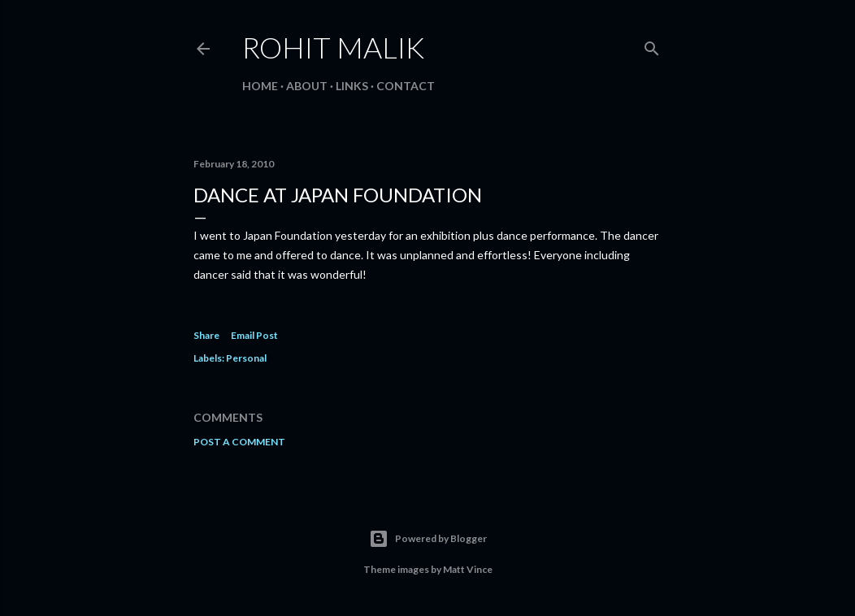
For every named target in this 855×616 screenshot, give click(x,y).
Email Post (254, 335)
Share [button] (206, 335)
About (307, 86)
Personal (246, 358)
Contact (406, 86)
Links (352, 86)
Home (260, 86)
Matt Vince (468, 569)
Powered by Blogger (428, 539)
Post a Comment (239, 442)
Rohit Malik (333, 47)
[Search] (652, 45)
